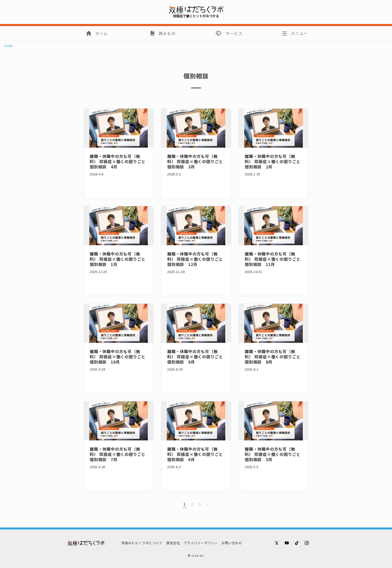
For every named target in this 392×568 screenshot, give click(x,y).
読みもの (167, 33)
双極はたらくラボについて (142, 543)
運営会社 (173, 543)
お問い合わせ (232, 543)
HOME (8, 46)
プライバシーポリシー (201, 543)
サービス (234, 33)
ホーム (101, 33)
